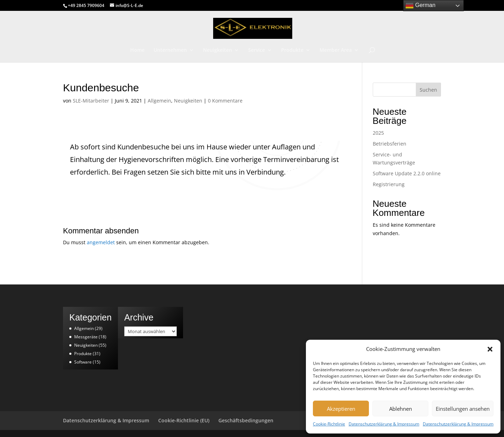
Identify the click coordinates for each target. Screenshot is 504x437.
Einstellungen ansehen (463, 409)
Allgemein (159, 101)
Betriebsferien (390, 144)
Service (257, 50)
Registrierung (389, 184)
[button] (490, 349)
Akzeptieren (341, 409)
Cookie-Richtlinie (329, 424)
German (420, 6)
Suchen (428, 90)
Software (83, 362)
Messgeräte (86, 337)
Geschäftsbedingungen (246, 420)
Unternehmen (170, 50)
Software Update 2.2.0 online (407, 173)
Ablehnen (401, 409)
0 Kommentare (225, 101)
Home (137, 50)
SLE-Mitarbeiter (91, 101)
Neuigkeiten (218, 50)
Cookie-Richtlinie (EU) (184, 420)
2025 (378, 133)
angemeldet (101, 242)
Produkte (292, 50)
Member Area (336, 50)
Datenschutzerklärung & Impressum (384, 424)
